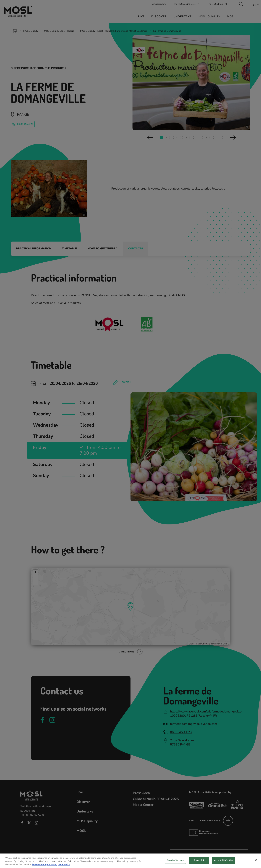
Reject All (199, 860)
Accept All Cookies (224, 860)
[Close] (256, 860)
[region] (130, 861)
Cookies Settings (175, 860)
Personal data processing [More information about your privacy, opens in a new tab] (45, 864)
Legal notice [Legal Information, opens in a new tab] (64, 864)
